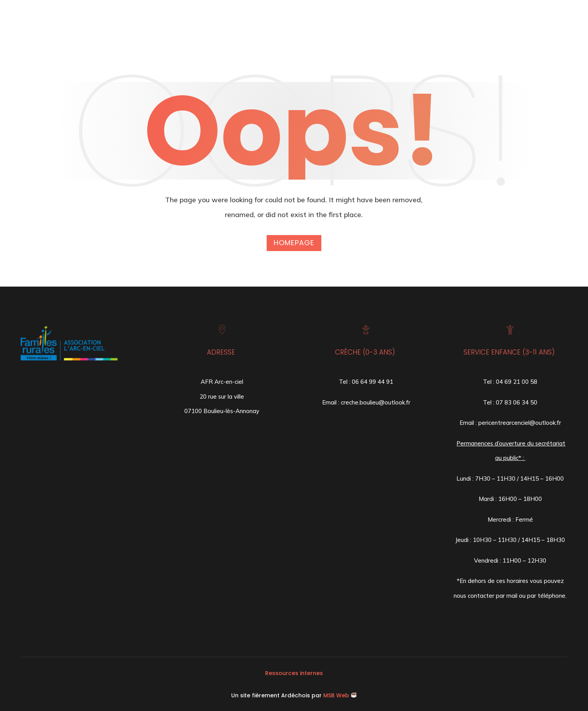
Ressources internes (294, 673)
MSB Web (336, 695)
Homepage (294, 243)
